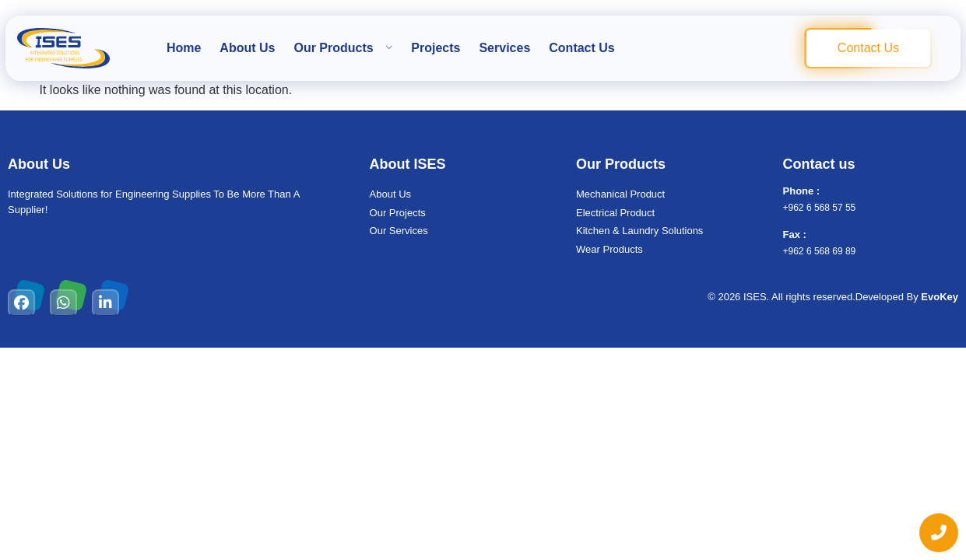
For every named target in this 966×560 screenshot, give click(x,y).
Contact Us (581, 48)
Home (184, 48)
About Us (247, 48)
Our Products (343, 48)
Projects (436, 48)
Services (504, 48)
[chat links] (939, 533)
